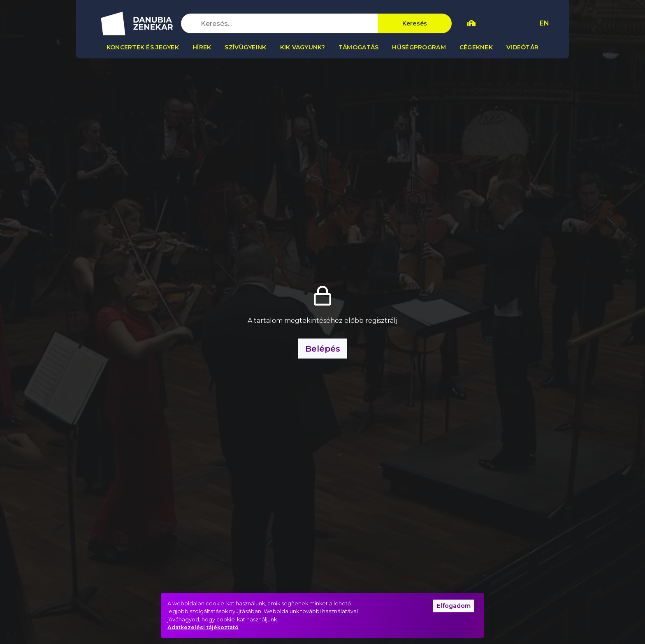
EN (544, 23)
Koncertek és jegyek (143, 47)
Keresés (415, 23)
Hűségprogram (419, 47)
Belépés (323, 349)
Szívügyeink (245, 47)
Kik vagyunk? (303, 47)
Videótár (522, 47)
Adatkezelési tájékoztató (203, 627)
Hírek (202, 47)
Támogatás (359, 47)
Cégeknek (476, 47)
